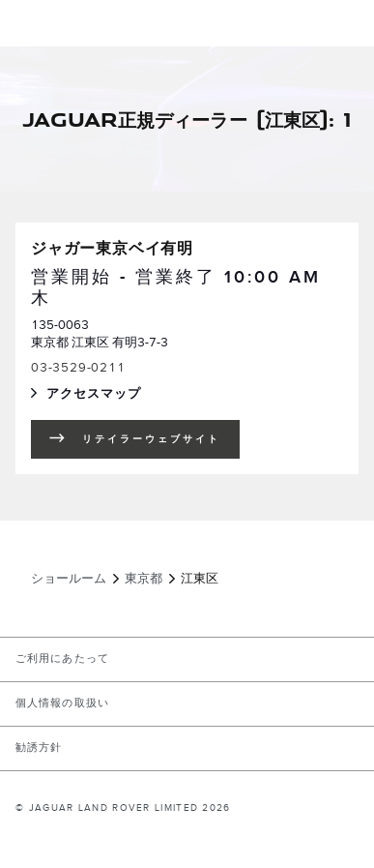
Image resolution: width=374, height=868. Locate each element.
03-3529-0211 (78, 368)
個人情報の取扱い (62, 703)
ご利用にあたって (62, 659)
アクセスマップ (113, 395)
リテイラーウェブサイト (151, 439)
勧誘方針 (39, 748)
